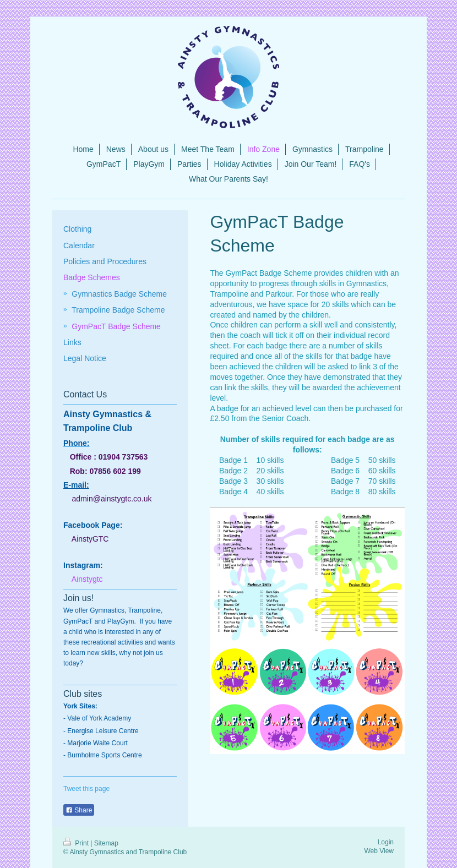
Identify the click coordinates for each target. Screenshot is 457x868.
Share (79, 810)
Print (77, 843)
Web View (379, 851)
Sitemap (106, 843)
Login (386, 842)
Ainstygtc (87, 579)
